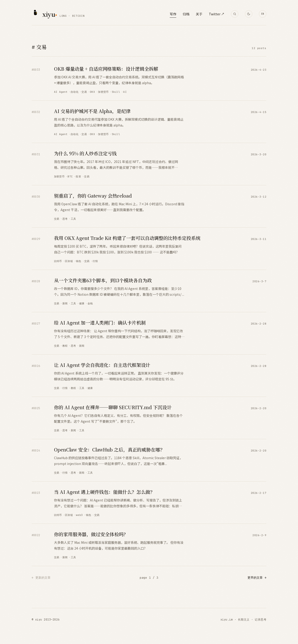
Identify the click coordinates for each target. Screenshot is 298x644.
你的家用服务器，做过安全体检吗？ (91, 534)
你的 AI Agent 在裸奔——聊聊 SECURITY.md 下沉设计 (113, 407)
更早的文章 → (257, 578)
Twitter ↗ (217, 14)
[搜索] (235, 14)
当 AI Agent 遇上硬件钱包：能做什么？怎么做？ (104, 492)
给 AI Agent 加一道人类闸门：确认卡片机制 (100, 323)
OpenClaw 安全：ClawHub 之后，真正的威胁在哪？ (109, 450)
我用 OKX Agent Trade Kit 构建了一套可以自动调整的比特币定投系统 (127, 238)
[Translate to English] (263, 14)
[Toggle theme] (249, 14)
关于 (199, 14)
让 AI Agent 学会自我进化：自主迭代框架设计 (102, 365)
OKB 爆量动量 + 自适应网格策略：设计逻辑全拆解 (106, 69)
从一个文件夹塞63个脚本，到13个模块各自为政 (103, 280)
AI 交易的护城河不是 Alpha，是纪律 (92, 111)
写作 (173, 14)
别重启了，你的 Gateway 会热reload (93, 196)
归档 (186, 14)
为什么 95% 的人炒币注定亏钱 (85, 153)
